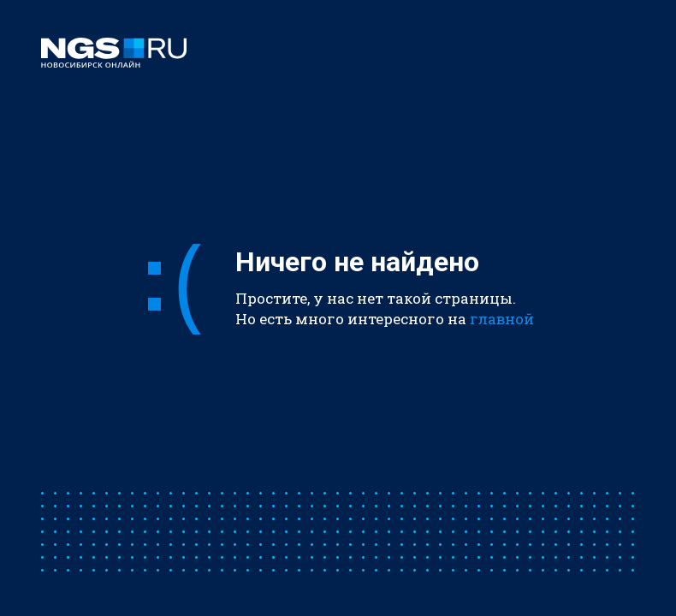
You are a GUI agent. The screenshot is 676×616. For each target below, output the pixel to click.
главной (502, 319)
